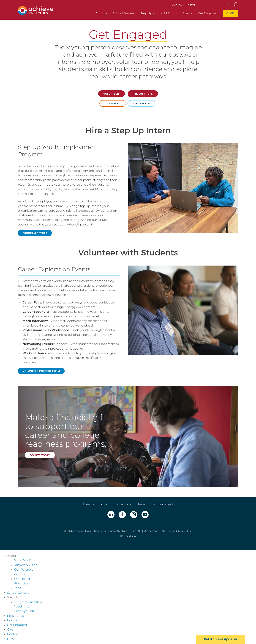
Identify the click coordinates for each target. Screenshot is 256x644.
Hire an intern (143, 94)
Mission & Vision (26, 565)
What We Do (24, 560)
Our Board (22, 579)
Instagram (134, 515)
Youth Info (22, 606)
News (191, 5)
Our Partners (24, 570)
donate (113, 103)
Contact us (122, 504)
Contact (178, 5)
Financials (21, 583)
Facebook (122, 515)
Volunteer (111, 94)
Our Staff (21, 574)
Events (188, 13)
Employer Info (25, 611)
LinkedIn (111, 515)
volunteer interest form (41, 371)
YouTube (145, 515)
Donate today (40, 455)
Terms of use (128, 536)
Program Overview (28, 602)
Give (230, 13)
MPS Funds (169, 13)
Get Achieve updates (221, 639)
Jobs (103, 504)
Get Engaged (208, 13)
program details (35, 233)
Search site (235, 4)
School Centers (124, 13)
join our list (141, 103)
